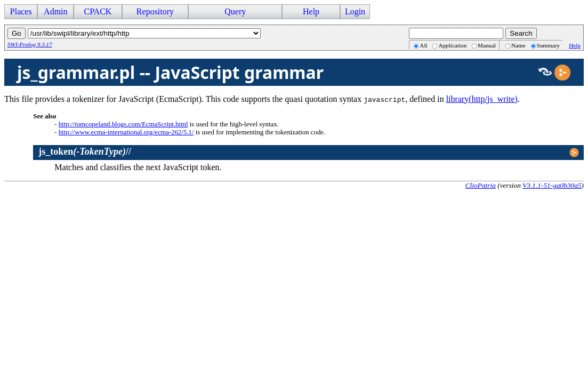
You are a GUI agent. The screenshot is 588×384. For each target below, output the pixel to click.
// (85, 151)
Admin (55, 11)
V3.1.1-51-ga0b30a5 (552, 185)
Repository (155, 11)
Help (311, 11)
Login (355, 11)
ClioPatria (481, 185)
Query (235, 11)
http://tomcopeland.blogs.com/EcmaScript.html (123, 124)
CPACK (98, 11)
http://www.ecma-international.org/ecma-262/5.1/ (126, 132)
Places (21, 11)
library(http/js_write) (482, 99)
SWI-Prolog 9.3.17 (30, 44)
